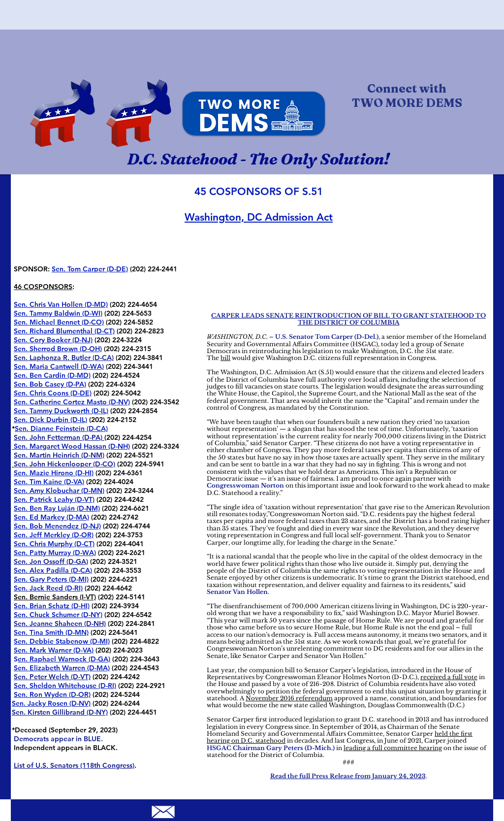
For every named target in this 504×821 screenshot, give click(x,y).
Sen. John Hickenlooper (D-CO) (64, 464)
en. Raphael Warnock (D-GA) (64, 659)
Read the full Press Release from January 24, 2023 (348, 776)
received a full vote (449, 677)
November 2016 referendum (289, 698)
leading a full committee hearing (393, 748)
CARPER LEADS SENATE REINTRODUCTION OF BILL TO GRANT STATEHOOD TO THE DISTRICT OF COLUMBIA (348, 319)
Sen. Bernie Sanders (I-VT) (55, 597)
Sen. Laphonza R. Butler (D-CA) (64, 358)
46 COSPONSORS (43, 287)
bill (225, 358)
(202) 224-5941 (140, 464)
